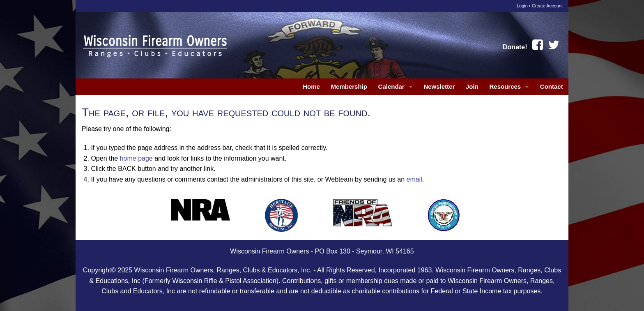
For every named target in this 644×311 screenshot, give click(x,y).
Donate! (515, 47)
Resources (505, 86)
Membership (349, 86)
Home (311, 86)
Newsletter (439, 86)
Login (522, 6)
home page (136, 158)
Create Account (547, 6)
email (414, 179)
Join (472, 86)
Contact (552, 86)
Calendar (391, 86)
